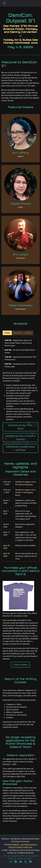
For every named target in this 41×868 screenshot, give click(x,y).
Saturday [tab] (18, 333)
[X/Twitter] (25, 862)
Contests (10, 724)
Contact (20, 858)
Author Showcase (25, 484)
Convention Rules (18, 856)
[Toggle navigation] (4, 3)
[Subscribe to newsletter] (11, 862)
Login (29, 858)
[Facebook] (16, 862)
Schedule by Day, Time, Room (20, 427)
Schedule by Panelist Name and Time (20, 448)
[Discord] (20, 862)
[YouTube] (30, 862)
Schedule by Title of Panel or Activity (20, 438)
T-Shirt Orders (21, 665)
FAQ (26, 95)
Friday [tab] (7, 333)
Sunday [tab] (28, 333)
